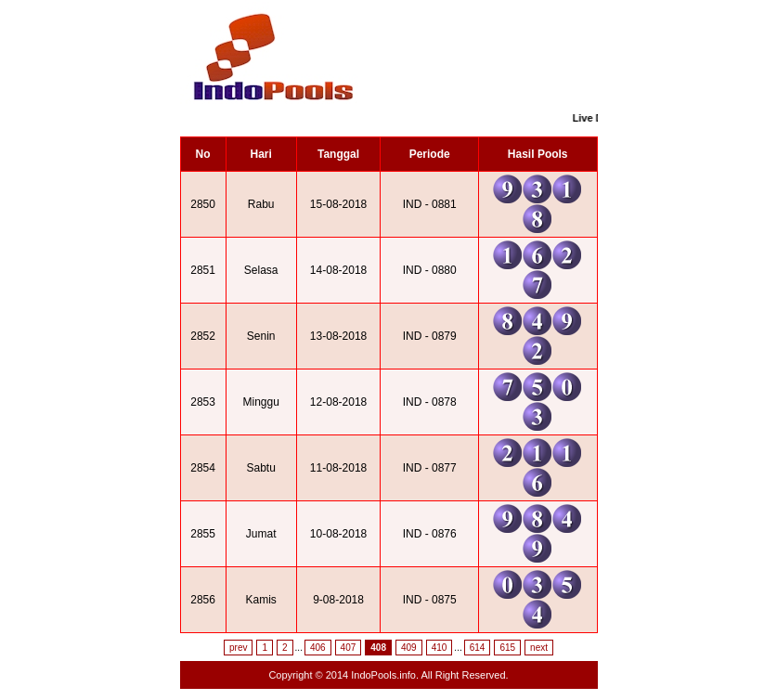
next (539, 648)
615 (507, 648)
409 (409, 648)
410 (440, 648)
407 (349, 648)
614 (478, 648)
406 (318, 648)
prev (238, 648)
